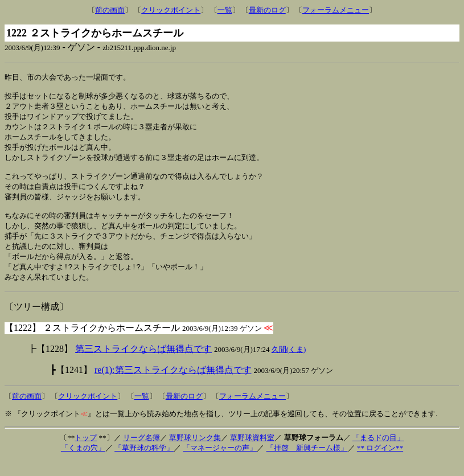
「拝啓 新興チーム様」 (307, 463)
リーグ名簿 (141, 453)
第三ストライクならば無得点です (143, 364)
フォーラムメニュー (336, 10)
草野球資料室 (252, 453)
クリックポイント (171, 10)
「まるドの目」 (378, 453)
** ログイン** (380, 463)
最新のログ (267, 10)
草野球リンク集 (195, 453)
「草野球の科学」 (144, 463)
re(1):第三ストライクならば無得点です (173, 385)
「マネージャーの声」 (220, 463)
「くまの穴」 (83, 463)
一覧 (225, 10)
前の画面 (110, 10)
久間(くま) (289, 365)
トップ (86, 453)
